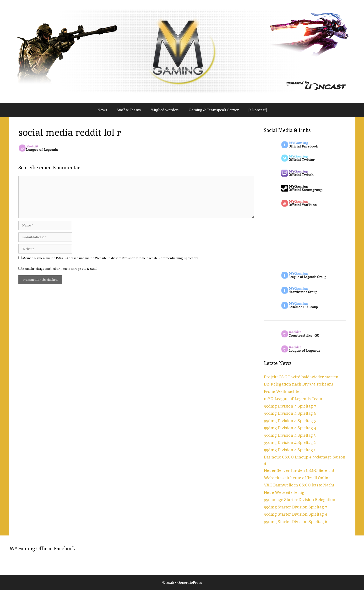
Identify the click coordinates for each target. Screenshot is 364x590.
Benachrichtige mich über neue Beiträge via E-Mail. (60, 269)
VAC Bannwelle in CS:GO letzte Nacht (299, 485)
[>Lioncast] (258, 110)
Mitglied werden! (165, 110)
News (102, 110)
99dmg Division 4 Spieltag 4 (290, 428)
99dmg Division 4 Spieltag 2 (290, 442)
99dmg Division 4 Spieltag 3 (290, 435)
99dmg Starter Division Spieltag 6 (296, 522)
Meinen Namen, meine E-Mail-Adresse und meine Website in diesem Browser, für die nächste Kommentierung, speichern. (111, 258)
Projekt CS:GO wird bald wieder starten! (302, 377)
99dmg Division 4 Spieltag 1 (290, 450)
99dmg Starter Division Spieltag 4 (296, 514)
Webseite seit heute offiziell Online (297, 478)
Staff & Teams (129, 110)
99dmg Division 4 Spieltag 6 (290, 413)
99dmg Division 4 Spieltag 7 (290, 406)
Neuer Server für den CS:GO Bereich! (299, 470)
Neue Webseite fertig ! (285, 492)
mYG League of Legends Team (293, 399)
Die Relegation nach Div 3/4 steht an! (298, 384)
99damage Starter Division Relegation (300, 500)
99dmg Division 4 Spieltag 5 (290, 421)
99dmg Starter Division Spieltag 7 (295, 507)
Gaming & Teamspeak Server (214, 110)
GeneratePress (190, 582)
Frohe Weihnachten (283, 391)
